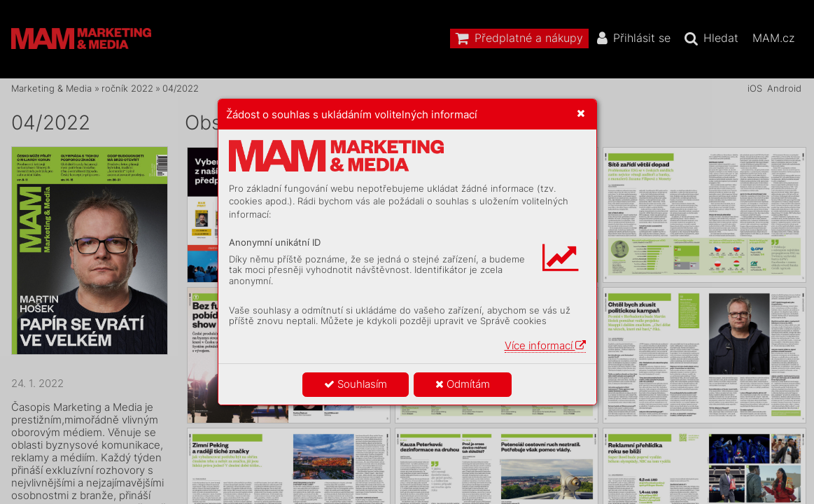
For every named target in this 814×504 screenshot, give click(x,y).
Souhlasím (356, 384)
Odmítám (463, 384)
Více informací (545, 345)
